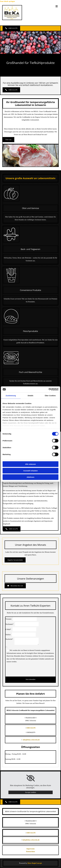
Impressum (30, 849)
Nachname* (9, 624)
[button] (11, 28)
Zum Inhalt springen (7, 1)
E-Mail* (8, 629)
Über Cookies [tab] (50, 396)
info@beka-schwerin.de (31, 740)
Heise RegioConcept (35, 863)
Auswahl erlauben (30, 471)
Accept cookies (30, 792)
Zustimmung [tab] (11, 396)
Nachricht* (9, 639)
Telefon (8, 635)
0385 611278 (31, 728)
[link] (31, 778)
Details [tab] (30, 396)
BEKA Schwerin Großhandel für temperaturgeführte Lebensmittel (31, 811)
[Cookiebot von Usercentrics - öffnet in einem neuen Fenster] (49, 389)
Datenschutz (30, 851)
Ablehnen (30, 477)
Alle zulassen (30, 464)
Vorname (8, 619)
